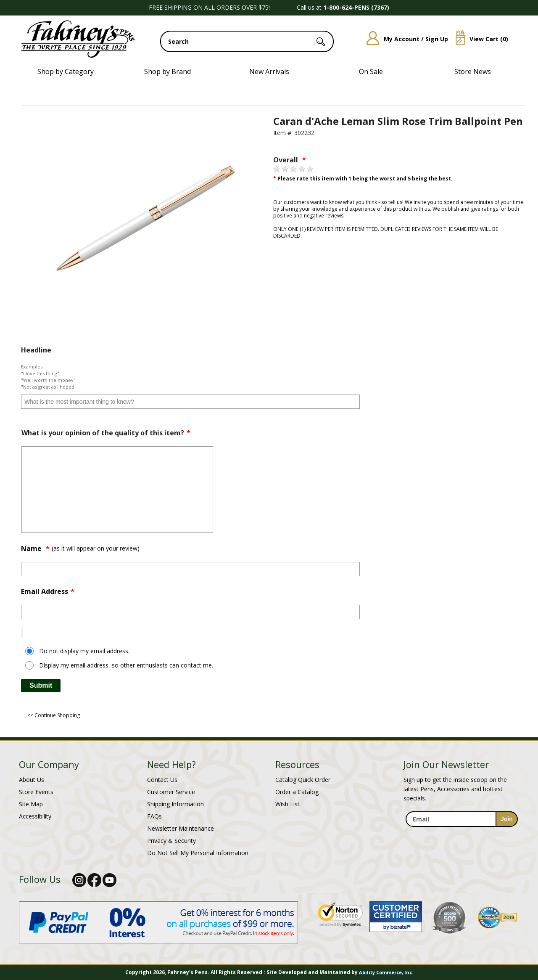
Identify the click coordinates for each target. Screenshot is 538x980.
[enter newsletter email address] (462, 819)
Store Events (36, 792)
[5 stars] (310, 169)
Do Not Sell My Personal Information (198, 853)
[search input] (247, 41)
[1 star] (277, 169)
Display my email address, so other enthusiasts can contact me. (126, 665)
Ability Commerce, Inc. (386, 972)
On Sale (371, 72)
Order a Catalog (297, 792)
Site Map (31, 804)
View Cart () (479, 39)
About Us (32, 780)
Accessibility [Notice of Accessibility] (35, 816)
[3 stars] (293, 169)
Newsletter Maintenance (181, 828)
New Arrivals (269, 72)
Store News (473, 72)
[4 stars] (302, 169)
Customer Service (171, 792)
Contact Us (162, 780)
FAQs (154, 816)
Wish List (287, 804)
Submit (41, 685)
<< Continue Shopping (54, 715)
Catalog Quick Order (303, 780)
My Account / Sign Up (404, 39)
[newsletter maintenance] (461, 832)
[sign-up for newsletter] (507, 819)
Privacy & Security (171, 841)
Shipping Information (175, 804)
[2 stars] (285, 169)
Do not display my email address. (84, 651)
